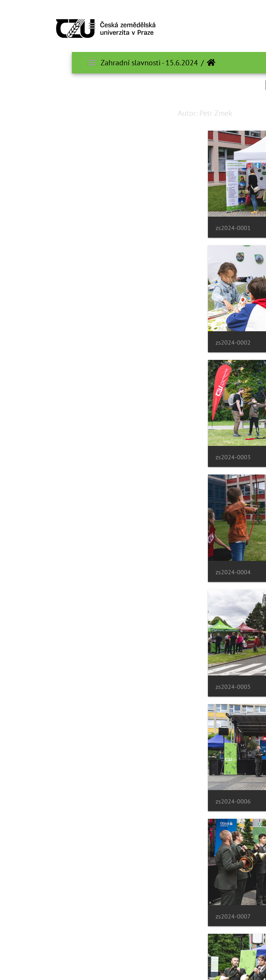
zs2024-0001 (164, 226)
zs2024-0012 (31, 791)
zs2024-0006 (31, 452)
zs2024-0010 (31, 678)
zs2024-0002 (31, 226)
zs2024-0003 (164, 339)
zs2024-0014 (31, 904)
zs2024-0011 (164, 791)
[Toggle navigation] (20, 26)
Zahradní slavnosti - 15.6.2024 (77, 63)
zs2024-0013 (164, 904)
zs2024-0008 (31, 565)
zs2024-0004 (31, 339)
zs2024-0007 (164, 565)
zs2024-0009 (164, 678)
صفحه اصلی (139, 63)
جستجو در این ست (224, 85)
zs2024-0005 (164, 452)
